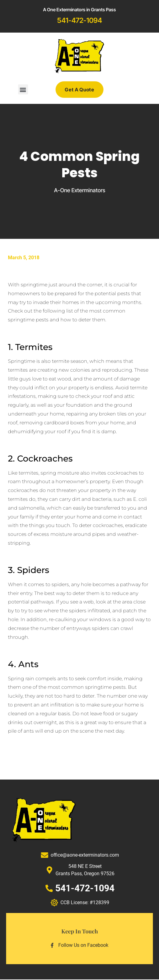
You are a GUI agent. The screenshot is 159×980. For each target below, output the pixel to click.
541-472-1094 (79, 20)
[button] (23, 89)
